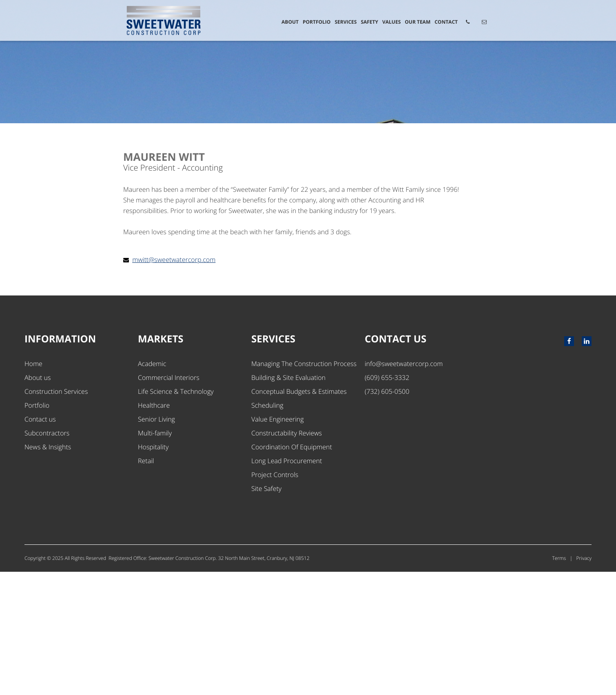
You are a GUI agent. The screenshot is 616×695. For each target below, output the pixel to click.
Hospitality (153, 570)
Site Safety (266, 612)
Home (33, 487)
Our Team (418, 22)
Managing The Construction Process (304, 487)
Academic (152, 487)
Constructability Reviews (287, 556)
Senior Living (156, 542)
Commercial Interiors (169, 501)
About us (38, 501)
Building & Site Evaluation (288, 501)
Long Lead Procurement (287, 584)
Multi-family (155, 556)
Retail (146, 584)
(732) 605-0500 (387, 515)
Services (346, 22)
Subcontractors (47, 556)
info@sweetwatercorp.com (404, 487)
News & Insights (48, 570)
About (290, 22)
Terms (559, 681)
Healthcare (154, 528)
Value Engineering (278, 542)
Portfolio (317, 22)
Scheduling (267, 528)
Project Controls (275, 598)
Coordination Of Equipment (292, 570)
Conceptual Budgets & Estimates (299, 515)
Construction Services (56, 515)
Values (391, 22)
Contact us (40, 542)
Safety (369, 22)
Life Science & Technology (176, 515)
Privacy (584, 681)
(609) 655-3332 (387, 501)
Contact (446, 22)
